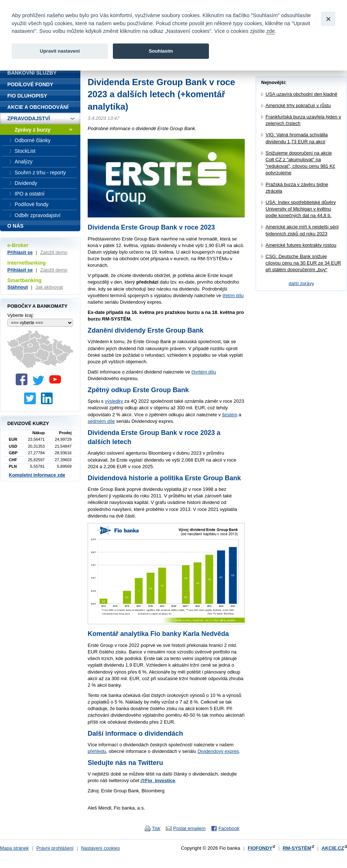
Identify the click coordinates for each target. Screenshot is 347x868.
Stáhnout (18, 287)
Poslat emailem (189, 828)
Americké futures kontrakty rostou (301, 245)
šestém (230, 415)
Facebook (229, 828)
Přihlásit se (20, 252)
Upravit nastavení (60, 51)
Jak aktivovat (49, 287)
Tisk (156, 828)
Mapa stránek (14, 848)
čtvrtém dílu (204, 372)
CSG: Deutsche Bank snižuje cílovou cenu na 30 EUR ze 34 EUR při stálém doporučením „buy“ (303, 263)
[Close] (328, 19)
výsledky (114, 401)
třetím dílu (233, 295)
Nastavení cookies (100, 848)
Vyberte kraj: (21, 315)
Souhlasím (161, 51)
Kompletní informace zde (37, 475)
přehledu (97, 751)
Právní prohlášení (55, 848)
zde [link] (270, 31)
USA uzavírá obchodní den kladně (302, 94)
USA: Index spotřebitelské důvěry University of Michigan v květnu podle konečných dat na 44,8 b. (301, 209)
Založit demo (54, 252)
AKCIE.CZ (333, 848)
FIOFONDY (260, 848)
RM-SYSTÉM (297, 848)
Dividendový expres (218, 751)
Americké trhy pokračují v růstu (298, 105)
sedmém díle (101, 421)
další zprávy (301, 283)
